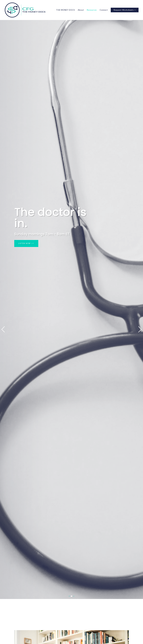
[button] (3, 329)
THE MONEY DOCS (65, 10)
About (81, 10)
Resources (92, 10)
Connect (104, 10)
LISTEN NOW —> (26, 244)
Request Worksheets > (125, 10)
